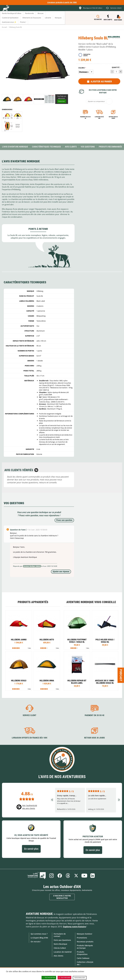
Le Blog (36, 876)
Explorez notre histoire (74, 927)
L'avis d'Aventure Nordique (15, 147)
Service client (29, 715)
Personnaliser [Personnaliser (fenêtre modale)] (80, 978)
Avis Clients (71, 147)
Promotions (82, 938)
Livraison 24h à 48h (99, 118)
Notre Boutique (60, 944)
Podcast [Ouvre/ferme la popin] (121, 675)
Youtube (84, 876)
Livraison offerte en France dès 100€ (30, 738)
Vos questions (88, 147)
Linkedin (93, 876)
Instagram (51, 876)
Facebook (60, 876)
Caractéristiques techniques (46, 147)
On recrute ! (36, 942)
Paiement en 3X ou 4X (85, 118)
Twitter (76, 876)
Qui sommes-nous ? (39, 934)
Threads (68, 876)
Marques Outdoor (85, 934)
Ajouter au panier (101, 81)
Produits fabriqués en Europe (85, 947)
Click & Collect (60, 948)
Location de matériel (63, 952)
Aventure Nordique (39, 914)
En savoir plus (31, 849)
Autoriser (62, 101)
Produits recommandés (110, 147)
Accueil (4, 27)
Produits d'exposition (82, 953)
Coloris (82, 68)
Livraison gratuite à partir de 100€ (62, 2)
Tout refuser (64, 978)
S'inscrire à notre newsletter (62, 897)
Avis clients (58, 956)
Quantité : (116, 68)
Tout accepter (49, 978)
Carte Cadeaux (83, 958)
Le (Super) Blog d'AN (39, 938)
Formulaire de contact (60, 935)
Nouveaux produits (85, 942)
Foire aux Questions (62, 940)
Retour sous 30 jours (113, 118)
